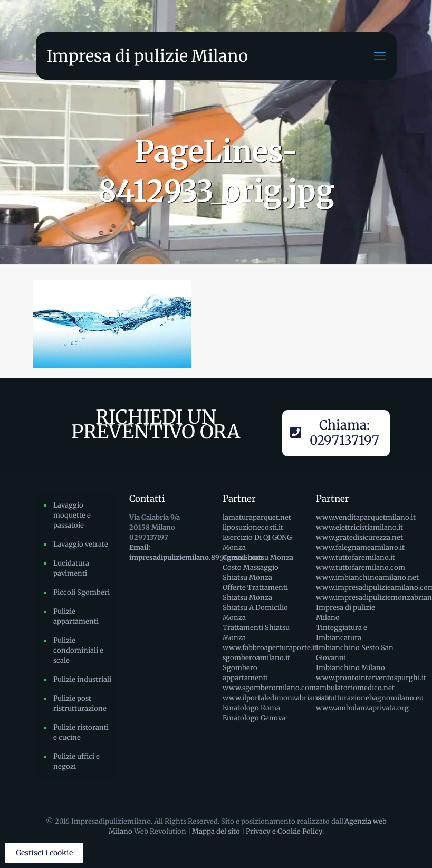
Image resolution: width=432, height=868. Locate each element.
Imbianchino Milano (351, 668)
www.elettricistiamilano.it (359, 527)
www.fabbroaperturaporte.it (270, 648)
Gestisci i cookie (44, 853)
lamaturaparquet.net (257, 517)
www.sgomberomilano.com (269, 688)
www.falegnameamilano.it (360, 547)
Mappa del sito (216, 831)
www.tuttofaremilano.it (356, 557)
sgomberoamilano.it (256, 658)
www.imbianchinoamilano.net (367, 578)
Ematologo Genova (254, 718)
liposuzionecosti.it (253, 527)
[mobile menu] (380, 56)
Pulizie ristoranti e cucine (81, 732)
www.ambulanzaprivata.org (362, 708)
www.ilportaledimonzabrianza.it (277, 698)
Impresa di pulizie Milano (147, 56)
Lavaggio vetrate (81, 544)
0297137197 (149, 537)
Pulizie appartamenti (76, 616)
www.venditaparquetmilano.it (366, 517)
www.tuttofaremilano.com (361, 567)
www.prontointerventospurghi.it (371, 678)
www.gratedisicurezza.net (359, 537)
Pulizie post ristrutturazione (80, 703)
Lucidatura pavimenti (71, 568)
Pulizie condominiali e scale (78, 650)
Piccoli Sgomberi (81, 592)
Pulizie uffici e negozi (76, 761)
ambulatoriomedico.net (355, 688)
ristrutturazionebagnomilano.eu (370, 698)
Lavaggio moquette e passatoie (72, 515)
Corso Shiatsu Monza (258, 557)
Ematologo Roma (251, 708)
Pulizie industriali (82, 679)
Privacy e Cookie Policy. (285, 831)
